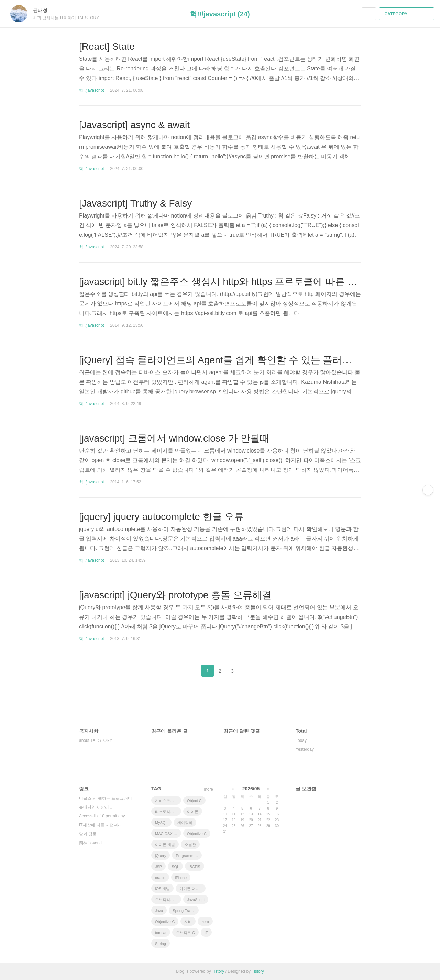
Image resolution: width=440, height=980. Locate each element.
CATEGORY (408, 14)
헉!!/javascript (92, 90)
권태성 (44, 10)
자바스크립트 (166, 801)
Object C (194, 801)
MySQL (161, 823)
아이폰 (193, 812)
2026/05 (251, 789)
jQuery (161, 856)
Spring (161, 944)
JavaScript (196, 900)
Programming (187, 856)
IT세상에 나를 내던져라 (101, 825)
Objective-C (165, 922)
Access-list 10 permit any (102, 816)
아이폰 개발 (165, 845)
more (208, 789)
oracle (160, 878)
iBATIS (194, 867)
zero (205, 922)
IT (206, 933)
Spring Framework (186, 911)
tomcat (161, 933)
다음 (250, 671)
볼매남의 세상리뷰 (96, 807)
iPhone (181, 878)
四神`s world (90, 843)
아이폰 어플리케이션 (192, 889)
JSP (158, 867)
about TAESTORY (96, 740)
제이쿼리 (185, 823)
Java (159, 911)
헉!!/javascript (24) (220, 14)
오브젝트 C (185, 933)
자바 (188, 922)
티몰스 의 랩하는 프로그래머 (106, 798)
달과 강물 (88, 834)
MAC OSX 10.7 (168, 834)
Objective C (197, 834)
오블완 (190, 845)
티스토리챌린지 (168, 812)
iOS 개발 (162, 889)
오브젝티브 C (166, 900)
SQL (175, 867)
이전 (190, 671)
